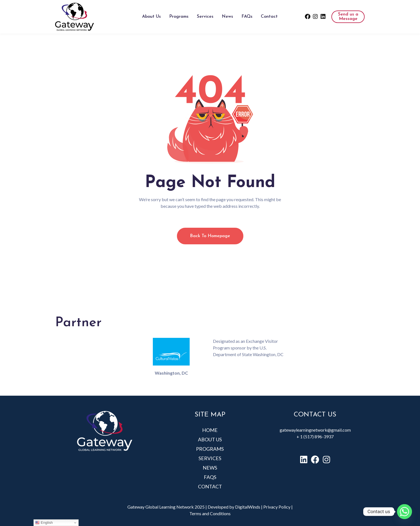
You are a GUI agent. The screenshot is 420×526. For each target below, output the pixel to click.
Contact (269, 17)
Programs (179, 17)
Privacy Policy (277, 507)
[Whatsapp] (404, 512)
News (227, 17)
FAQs (247, 17)
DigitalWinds (248, 507)
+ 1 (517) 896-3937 (315, 436)
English (44, 523)
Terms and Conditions (210, 513)
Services (205, 17)
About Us (151, 17)
